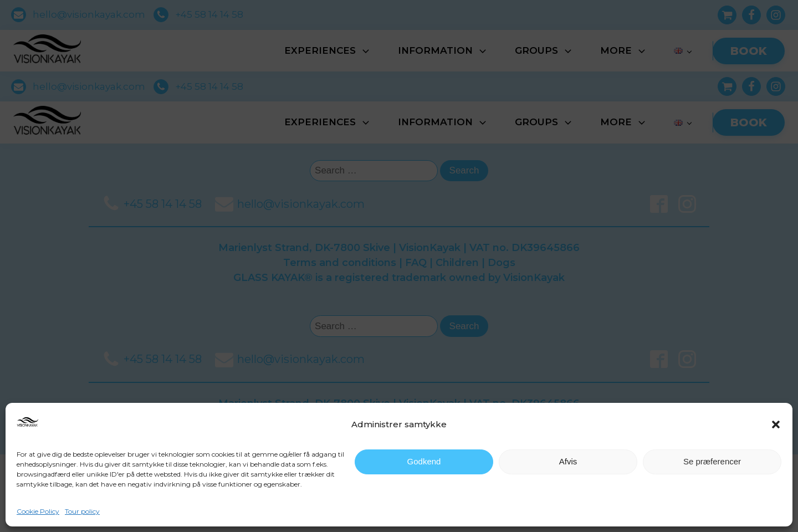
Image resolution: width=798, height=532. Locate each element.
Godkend (424, 461)
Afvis (568, 461)
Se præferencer (712, 461)
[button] (776, 424)
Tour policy (82, 511)
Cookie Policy (38, 511)
